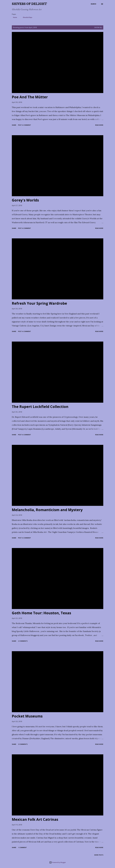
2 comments (23, 641)
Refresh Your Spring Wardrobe (39, 303)
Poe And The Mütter (30, 97)
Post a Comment (25, 125)
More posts (99, 855)
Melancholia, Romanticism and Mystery (47, 510)
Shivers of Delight (29, 4)
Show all (98, 27)
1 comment (22, 847)
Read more (99, 125)
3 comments (23, 744)
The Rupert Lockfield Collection (40, 407)
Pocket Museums (27, 716)
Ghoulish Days (26, 17)
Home (14, 17)
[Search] (93, 4)
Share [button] (14, 125)
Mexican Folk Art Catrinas (35, 819)
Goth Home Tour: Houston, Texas (41, 613)
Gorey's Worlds (25, 200)
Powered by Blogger (58, 862)
